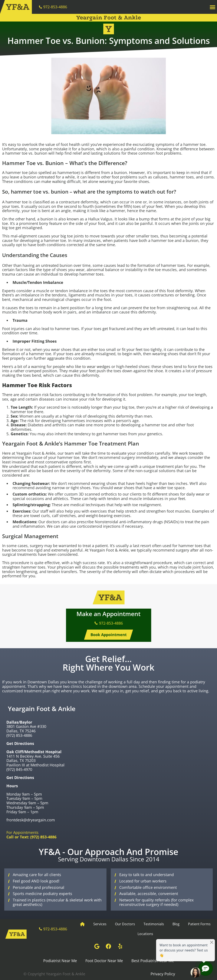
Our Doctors (125, 924)
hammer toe (194, 144)
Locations (145, 934)
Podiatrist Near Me (60, 961)
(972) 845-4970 (19, 769)
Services (100, 924)
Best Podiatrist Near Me (153, 961)
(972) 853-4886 (19, 735)
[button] (213, 7)
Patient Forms (199, 924)
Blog (176, 924)
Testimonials (154, 924)
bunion (88, 149)
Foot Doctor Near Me (104, 961)
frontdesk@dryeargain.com (31, 820)
